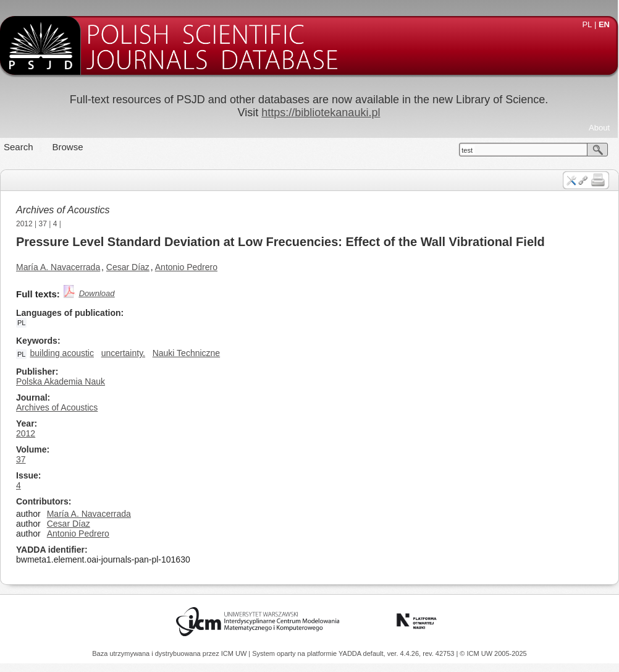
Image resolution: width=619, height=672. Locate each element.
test (467, 150)
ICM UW (235, 653)
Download (97, 293)
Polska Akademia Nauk (61, 381)
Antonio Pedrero (186, 267)
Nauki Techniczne (186, 353)
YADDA (351, 653)
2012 (24, 224)
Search (19, 147)
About (599, 128)
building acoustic (62, 353)
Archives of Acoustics (63, 210)
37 (43, 224)
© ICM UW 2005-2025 (493, 653)
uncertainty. (123, 353)
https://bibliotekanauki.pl (321, 113)
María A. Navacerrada (58, 267)
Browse (68, 147)
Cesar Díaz (128, 267)
